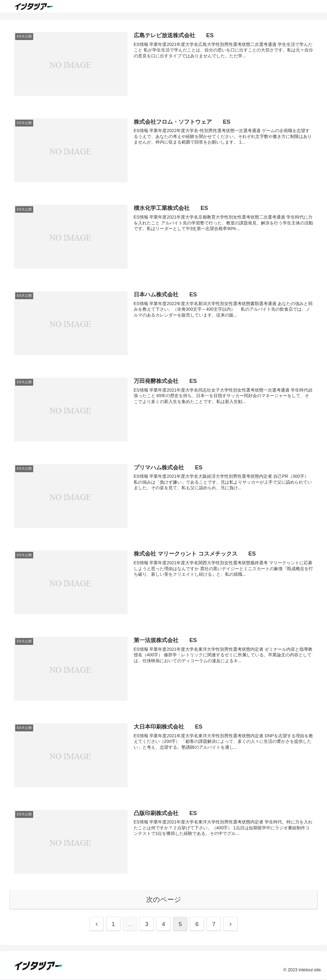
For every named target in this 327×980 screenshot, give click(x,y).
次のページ (164, 901)
